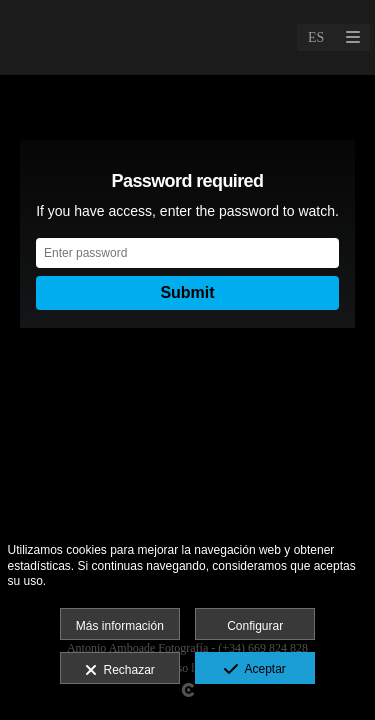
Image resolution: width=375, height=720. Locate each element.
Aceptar (254, 670)
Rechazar (120, 671)
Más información (120, 626)
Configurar (255, 626)
